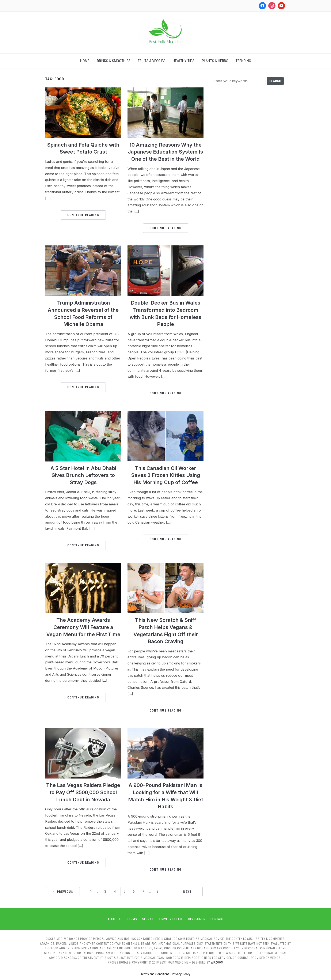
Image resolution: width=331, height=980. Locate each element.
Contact (217, 919)
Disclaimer (197, 919)
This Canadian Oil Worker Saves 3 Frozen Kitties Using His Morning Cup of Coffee (166, 475)
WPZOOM (217, 962)
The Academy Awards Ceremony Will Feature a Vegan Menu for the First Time (83, 627)
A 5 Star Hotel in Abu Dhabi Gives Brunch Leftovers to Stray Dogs (83, 475)
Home (85, 61)
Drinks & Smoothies (114, 61)
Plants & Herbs (215, 61)
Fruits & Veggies (152, 61)
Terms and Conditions (155, 974)
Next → (190, 892)
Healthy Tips (184, 61)
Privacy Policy (171, 919)
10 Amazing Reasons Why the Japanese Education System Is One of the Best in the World (165, 152)
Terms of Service (140, 919)
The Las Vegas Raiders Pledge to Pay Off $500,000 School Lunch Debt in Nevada (83, 792)
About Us (115, 919)
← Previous (63, 892)
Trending (243, 61)
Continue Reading (83, 215)
